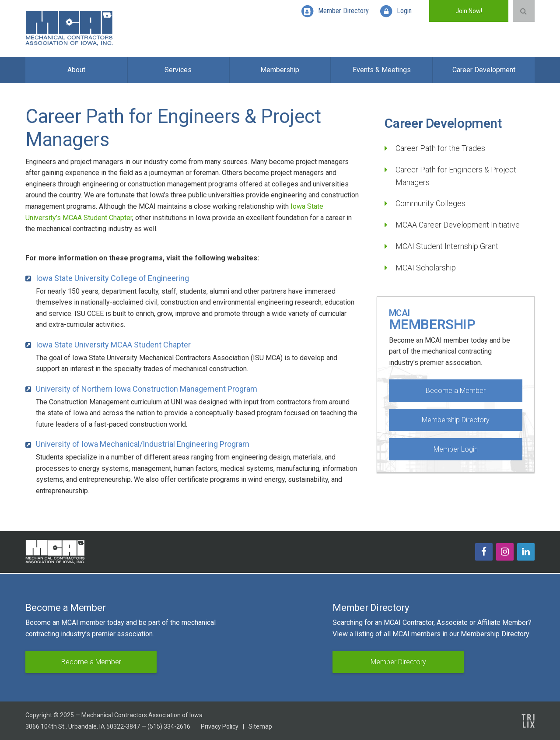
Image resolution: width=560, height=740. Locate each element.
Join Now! (469, 11)
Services (178, 70)
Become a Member (456, 391)
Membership (280, 70)
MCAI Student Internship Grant (447, 246)
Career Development (484, 70)
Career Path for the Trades (440, 148)
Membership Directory (456, 420)
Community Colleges (430, 203)
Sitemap (260, 726)
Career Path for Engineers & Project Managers (456, 176)
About (76, 70)
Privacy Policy (220, 726)
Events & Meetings (382, 70)
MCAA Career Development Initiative (458, 225)
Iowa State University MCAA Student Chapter (113, 345)
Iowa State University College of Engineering (112, 278)
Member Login (456, 449)
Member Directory (398, 662)
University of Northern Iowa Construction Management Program (147, 389)
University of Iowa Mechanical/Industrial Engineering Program (143, 444)
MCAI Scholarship (426, 268)
